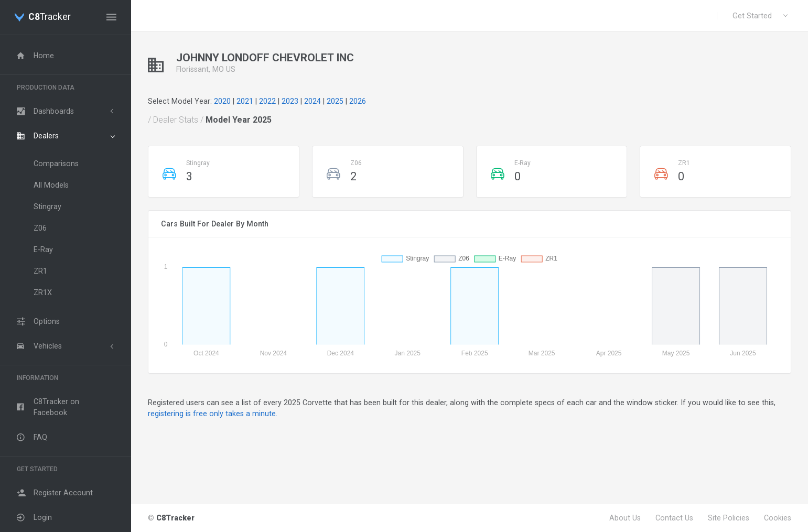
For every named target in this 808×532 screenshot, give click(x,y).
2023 (290, 101)
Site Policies (729, 518)
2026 (358, 101)
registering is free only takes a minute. (213, 414)
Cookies (778, 518)
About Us (625, 518)
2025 (335, 101)
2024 (313, 101)
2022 (267, 101)
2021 (245, 101)
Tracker (50, 17)
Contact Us (674, 518)
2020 (222, 101)
